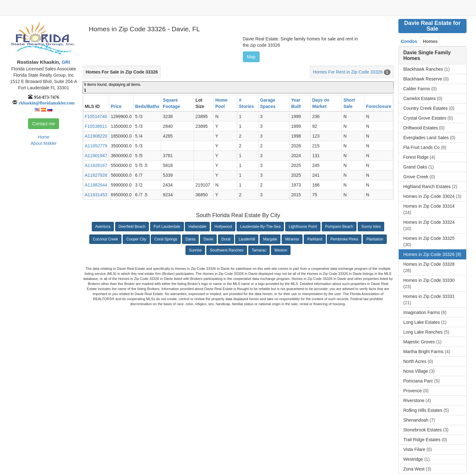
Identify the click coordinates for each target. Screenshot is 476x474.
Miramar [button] (292, 239)
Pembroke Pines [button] (344, 239)
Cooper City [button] (136, 239)
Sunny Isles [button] (371, 227)
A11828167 (96, 165)
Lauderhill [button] (247, 239)
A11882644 (96, 185)
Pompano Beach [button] (339, 227)
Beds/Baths (147, 106)
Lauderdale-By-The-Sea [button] (260, 227)
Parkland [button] (315, 239)
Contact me (44, 124)
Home (44, 137)
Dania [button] (190, 239)
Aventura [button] (103, 227)
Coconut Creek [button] (105, 239)
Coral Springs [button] (166, 239)
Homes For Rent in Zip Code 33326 (348, 72)
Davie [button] (208, 239)
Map (251, 57)
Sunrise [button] (195, 250)
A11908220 (96, 136)
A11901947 (96, 156)
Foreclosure (379, 106)
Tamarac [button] (259, 250)
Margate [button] (270, 239)
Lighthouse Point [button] (303, 227)
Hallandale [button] (197, 227)
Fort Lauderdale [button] (167, 227)
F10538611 (96, 126)
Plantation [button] (375, 239)
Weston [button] (281, 250)
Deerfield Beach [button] (132, 227)
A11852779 (96, 146)
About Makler (44, 143)
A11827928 (96, 175)
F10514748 (96, 116)
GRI (65, 62)
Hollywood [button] (223, 227)
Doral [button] (226, 239)
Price (116, 106)
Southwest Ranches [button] (227, 250)
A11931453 (96, 195)
